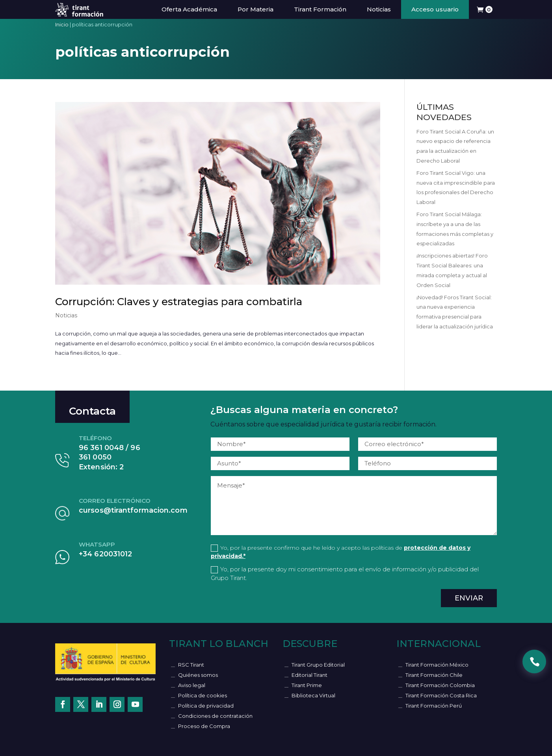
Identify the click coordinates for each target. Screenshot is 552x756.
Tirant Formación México (437, 665)
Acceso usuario (435, 9)
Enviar (469, 598)
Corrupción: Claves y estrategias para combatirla (179, 302)
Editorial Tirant (309, 675)
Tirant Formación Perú (434, 706)
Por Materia (256, 9)
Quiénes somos (198, 675)
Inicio (62, 24)
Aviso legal (192, 685)
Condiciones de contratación (215, 716)
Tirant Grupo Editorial (318, 665)
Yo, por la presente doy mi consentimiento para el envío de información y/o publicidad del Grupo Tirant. (345, 574)
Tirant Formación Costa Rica (441, 695)
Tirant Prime (307, 685)
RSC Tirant (191, 665)
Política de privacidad (206, 706)
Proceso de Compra (204, 726)
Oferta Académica (189, 9)
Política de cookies (203, 695)
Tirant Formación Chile (434, 675)
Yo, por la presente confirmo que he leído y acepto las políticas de (341, 552)
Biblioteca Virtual (313, 695)
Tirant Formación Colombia (440, 685)
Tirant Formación (320, 9)
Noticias (379, 9)
